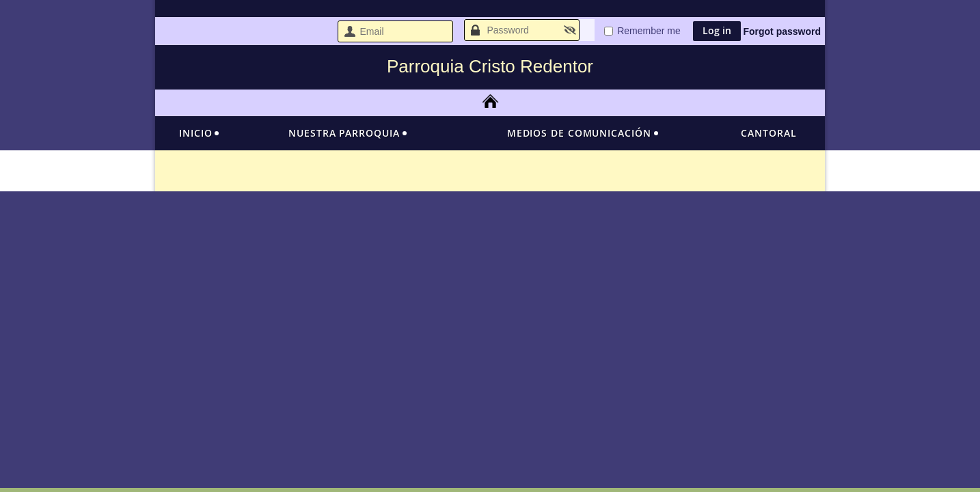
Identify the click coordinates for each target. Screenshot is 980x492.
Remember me (649, 31)
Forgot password (782, 31)
